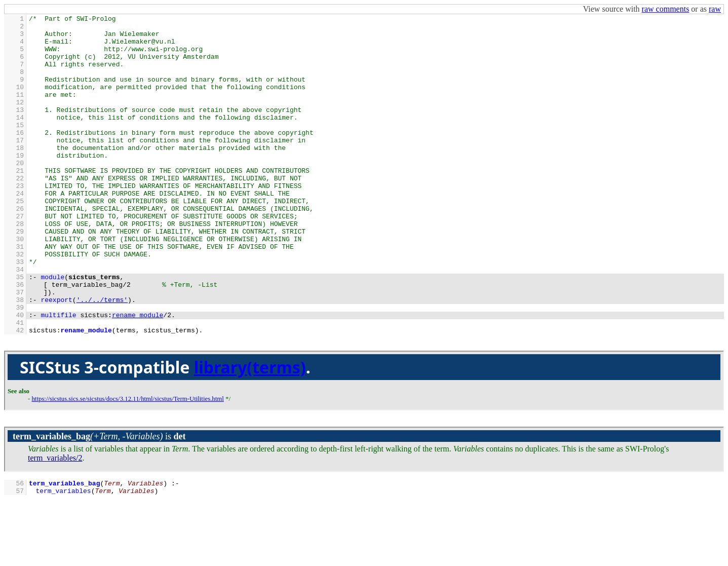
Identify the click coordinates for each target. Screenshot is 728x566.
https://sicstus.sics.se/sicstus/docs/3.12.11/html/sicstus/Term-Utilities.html (127, 463)
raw (715, 9)
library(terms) (250, 431)
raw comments (666, 9)
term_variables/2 (55, 522)
